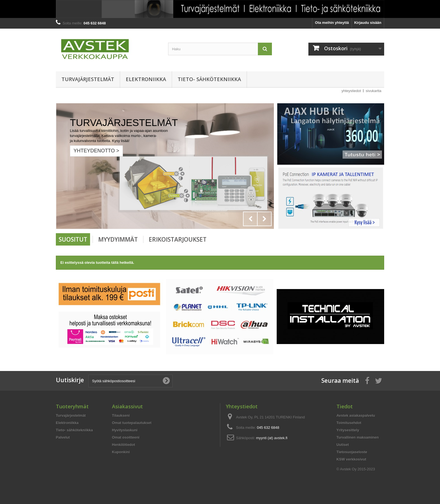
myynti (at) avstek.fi (272, 438)
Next (264, 219)
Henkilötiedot (123, 445)
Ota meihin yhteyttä (332, 23)
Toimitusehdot (349, 423)
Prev (250, 219)
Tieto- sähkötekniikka (209, 79)
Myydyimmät (118, 239)
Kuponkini (121, 452)
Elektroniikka (146, 79)
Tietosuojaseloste (352, 452)
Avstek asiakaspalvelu (356, 415)
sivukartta (373, 91)
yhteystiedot (351, 91)
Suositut (73, 239)
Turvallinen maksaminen (358, 437)
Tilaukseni (121, 415)
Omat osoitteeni (126, 437)
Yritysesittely (348, 430)
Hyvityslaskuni (125, 430)
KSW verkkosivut (351, 459)
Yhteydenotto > (96, 151)
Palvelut (63, 437)
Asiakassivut (127, 406)
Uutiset (343, 445)
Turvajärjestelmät (88, 79)
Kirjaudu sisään (368, 23)
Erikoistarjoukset (178, 239)
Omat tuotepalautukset (132, 423)
